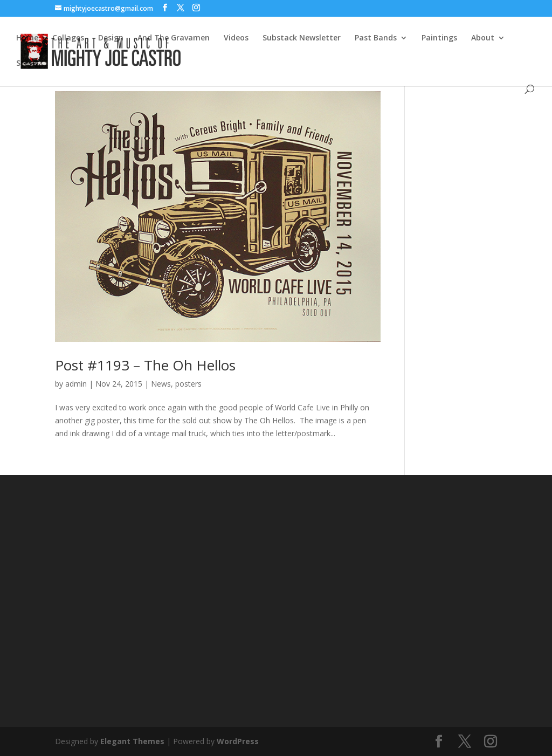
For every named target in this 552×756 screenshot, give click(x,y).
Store (26, 64)
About (483, 38)
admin (76, 384)
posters (188, 384)
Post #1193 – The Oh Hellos (145, 365)
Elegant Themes (132, 741)
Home (27, 38)
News (161, 384)
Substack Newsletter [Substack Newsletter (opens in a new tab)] (302, 38)
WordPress (238, 741)
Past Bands (376, 38)
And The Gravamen (174, 38)
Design (111, 38)
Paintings (439, 38)
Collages (68, 38)
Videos (236, 38)
